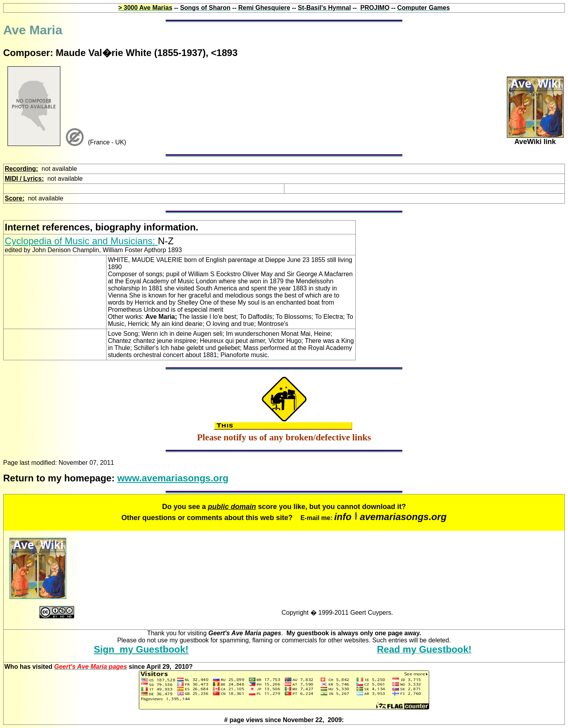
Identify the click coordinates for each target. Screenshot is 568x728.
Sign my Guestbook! (141, 649)
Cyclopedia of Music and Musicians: (81, 241)
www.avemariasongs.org (173, 478)
